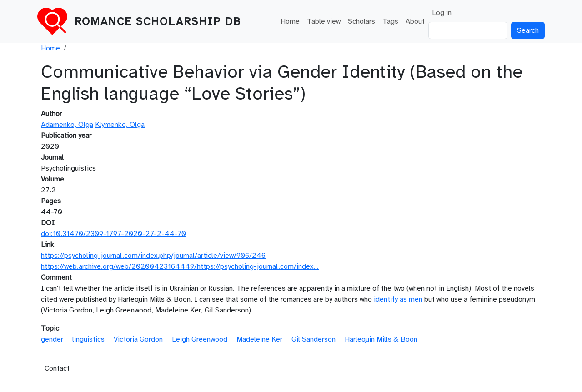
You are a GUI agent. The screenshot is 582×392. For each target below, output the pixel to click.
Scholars (361, 21)
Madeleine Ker (259, 339)
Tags (390, 21)
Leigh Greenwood (200, 339)
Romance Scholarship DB (158, 21)
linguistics (88, 339)
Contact (57, 368)
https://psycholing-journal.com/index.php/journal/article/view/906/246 (153, 256)
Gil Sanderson (314, 339)
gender (52, 339)
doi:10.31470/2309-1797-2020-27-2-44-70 (113, 234)
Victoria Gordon (138, 339)
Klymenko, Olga (120, 125)
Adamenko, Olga (67, 125)
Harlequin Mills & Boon (381, 339)
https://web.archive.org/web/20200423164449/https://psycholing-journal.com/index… (180, 266)
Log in (442, 13)
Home (290, 21)
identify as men (398, 299)
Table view (324, 21)
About (415, 21)
